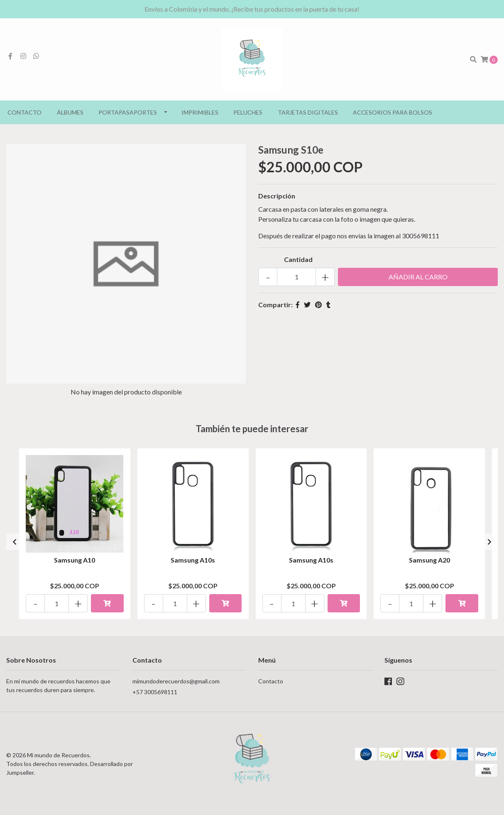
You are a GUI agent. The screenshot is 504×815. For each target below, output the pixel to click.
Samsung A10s (193, 560)
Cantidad (298, 259)
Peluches (248, 112)
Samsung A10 (75, 560)
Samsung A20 (429, 560)
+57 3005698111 (155, 692)
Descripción (277, 196)
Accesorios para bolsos (393, 112)
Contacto (24, 112)
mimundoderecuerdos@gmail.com (176, 681)
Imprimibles (200, 112)
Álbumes (70, 112)
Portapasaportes (128, 112)
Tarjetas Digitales (308, 112)
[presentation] (15, 542)
